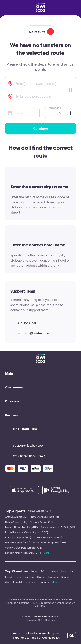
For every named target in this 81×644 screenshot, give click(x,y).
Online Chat (23, 323)
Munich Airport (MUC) (18, 542)
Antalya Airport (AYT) (17, 517)
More (46, 553)
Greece (65, 577)
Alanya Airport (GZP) (40, 511)
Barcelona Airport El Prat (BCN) (58, 527)
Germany (53, 577)
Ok (72, 635)
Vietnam (30, 577)
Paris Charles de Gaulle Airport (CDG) (27, 532)
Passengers (55, 108)
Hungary (44, 582)
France (18, 577)
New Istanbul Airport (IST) (46, 517)
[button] (49, 113)
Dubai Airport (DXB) (16, 522)
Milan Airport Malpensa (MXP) (50, 542)
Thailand (53, 571)
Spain (64, 571)
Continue (40, 128)
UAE (44, 571)
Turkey (35, 571)
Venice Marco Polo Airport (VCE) (24, 548)
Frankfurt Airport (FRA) (18, 537)
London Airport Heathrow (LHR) (23, 553)
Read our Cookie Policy (45, 638)
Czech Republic (14, 582)
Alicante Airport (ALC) (42, 522)
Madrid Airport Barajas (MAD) (21, 527)
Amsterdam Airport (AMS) (48, 537)
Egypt (8, 577)
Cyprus (41, 577)
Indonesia (31, 582)
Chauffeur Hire (25, 429)
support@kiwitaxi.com (31, 333)
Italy (72, 571)
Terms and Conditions (47, 616)
